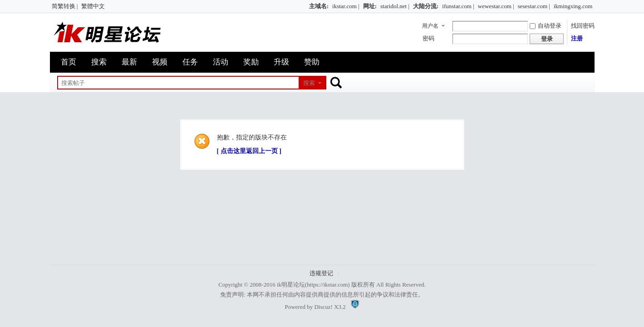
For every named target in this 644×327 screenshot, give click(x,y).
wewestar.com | (496, 6)
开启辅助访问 (305, 6)
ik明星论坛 (291, 285)
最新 (129, 62)
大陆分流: (426, 6)
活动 (221, 62)
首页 (69, 62)
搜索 (99, 62)
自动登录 (546, 26)
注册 (577, 38)
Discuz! (323, 307)
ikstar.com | (346, 6)
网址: (370, 6)
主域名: (319, 6)
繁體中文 (93, 6)
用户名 (430, 26)
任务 (190, 62)
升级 (281, 62)
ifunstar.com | (458, 6)
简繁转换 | (65, 6)
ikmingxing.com (573, 6)
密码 (428, 38)
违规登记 (321, 273)
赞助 (312, 62)
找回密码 (583, 26)
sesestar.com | (534, 6)
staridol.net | (395, 6)
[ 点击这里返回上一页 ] (249, 151)
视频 (160, 62)
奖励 (251, 62)
